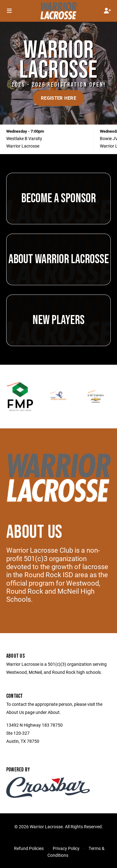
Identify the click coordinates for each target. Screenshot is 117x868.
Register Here (58, 98)
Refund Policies (29, 848)
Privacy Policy (66, 848)
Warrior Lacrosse (23, 146)
